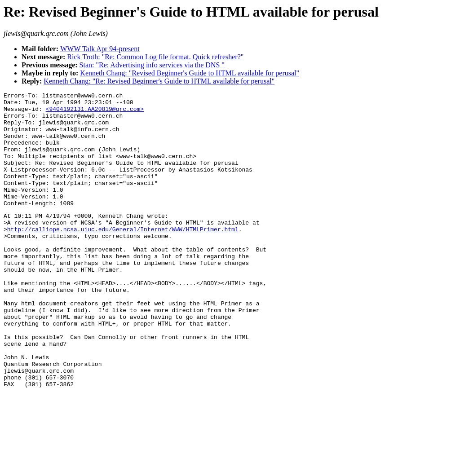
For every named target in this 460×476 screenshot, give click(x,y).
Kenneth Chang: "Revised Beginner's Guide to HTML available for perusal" (190, 73)
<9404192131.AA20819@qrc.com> (95, 113)
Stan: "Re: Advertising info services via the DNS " (152, 65)
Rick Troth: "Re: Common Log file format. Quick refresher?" (155, 57)
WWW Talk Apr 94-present (100, 49)
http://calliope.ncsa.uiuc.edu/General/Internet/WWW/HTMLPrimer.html (123, 256)
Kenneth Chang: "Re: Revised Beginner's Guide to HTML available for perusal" (159, 81)
